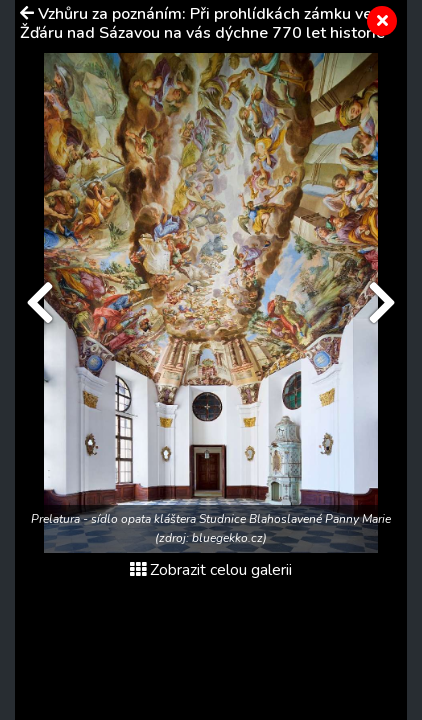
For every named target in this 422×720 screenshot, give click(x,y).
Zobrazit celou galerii (211, 570)
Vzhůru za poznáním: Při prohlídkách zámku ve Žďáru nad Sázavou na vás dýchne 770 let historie (202, 23)
